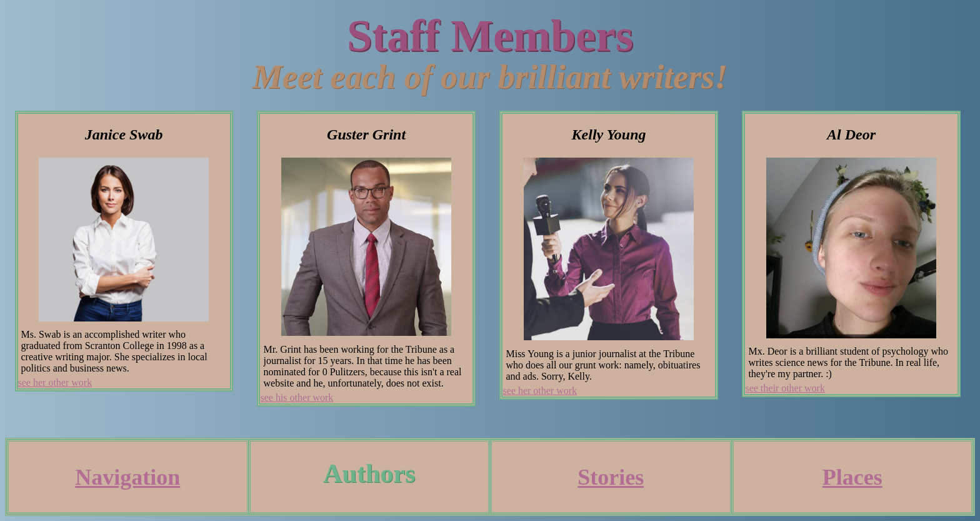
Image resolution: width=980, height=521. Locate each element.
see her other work (55, 382)
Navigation (127, 477)
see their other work (785, 388)
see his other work (297, 397)
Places (852, 477)
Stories (611, 477)
